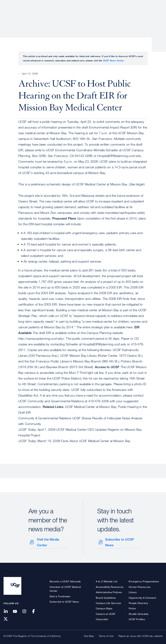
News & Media (136, 15)
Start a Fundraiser (60, 596)
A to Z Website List (107, 581)
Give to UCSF (149, 4)
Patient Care (70, 15)
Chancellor (102, 618)
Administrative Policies (109, 591)
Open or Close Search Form (156, 15)
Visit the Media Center (48, 542)
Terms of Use (106, 635)
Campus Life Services (109, 602)
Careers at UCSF (106, 613)
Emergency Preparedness (144, 581)
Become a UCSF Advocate (65, 581)
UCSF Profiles (137, 618)
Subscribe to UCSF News (119, 542)
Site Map (89, 635)
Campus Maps (104, 608)
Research (92, 15)
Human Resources (140, 586)
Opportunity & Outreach (142, 597)
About (50, 15)
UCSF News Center (113, 60)
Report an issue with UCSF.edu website (140, 635)
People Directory (138, 602)
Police (132, 608)
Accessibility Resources (110, 586)
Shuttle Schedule (139, 613)
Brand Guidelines (106, 597)
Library (133, 591)
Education (113, 15)
